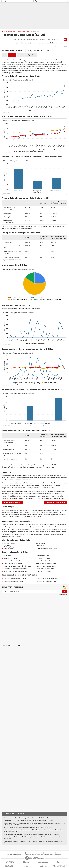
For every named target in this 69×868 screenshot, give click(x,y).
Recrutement (40, 853)
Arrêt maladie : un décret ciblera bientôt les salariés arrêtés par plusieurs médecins (28, 827)
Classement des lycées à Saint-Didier (16, 571)
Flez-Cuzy (24, 43)
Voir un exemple (63, 595)
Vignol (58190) (41, 543)
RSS (23, 855)
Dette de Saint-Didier (12, 503)
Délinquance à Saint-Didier (45, 569)
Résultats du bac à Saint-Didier (14, 581)
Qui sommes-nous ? (7, 853)
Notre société (22, 853)
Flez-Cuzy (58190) (10, 543)
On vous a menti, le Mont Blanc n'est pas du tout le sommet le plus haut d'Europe (28, 818)
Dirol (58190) (40, 546)
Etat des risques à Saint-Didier (46, 563)
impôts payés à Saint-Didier (21, 305)
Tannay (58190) (9, 548)
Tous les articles (17, 855)
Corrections (28, 855)
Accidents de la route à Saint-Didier (15, 569)
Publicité (28, 853)
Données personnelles (49, 853)
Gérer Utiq (9, 855)
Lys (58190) (7, 546)
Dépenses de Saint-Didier (55, 503)
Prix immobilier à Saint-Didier (13, 561)
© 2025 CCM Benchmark (56, 855)
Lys (29, 43)
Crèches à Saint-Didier (44, 558)
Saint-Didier (26, 32)
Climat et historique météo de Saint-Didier (18, 566)
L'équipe (15, 853)
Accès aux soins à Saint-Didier (46, 566)
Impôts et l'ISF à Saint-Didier (13, 563)
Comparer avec (38, 50)
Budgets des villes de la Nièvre (46, 548)
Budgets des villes (10, 32)
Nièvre (19, 32)
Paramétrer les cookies (62, 853)
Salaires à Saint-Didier (11, 558)
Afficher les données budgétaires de (13, 50)
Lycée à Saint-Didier (43, 556)
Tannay (34, 43)
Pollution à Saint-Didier (43, 571)
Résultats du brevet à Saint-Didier (47, 579)
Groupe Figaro (45, 855)
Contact (33, 853)
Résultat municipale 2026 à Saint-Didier (17, 579)
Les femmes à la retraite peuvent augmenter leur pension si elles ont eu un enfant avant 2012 (31, 834)
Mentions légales (36, 855)
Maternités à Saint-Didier (44, 561)
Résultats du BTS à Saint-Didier (46, 581)
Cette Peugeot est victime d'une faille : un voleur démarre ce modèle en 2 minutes (28, 821)
